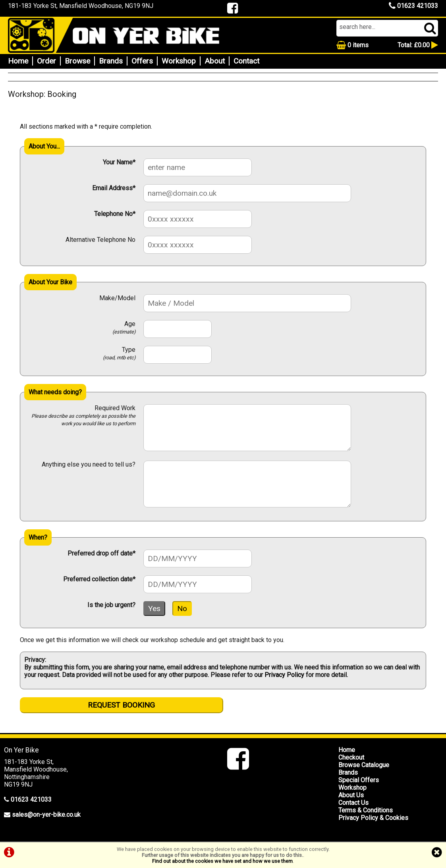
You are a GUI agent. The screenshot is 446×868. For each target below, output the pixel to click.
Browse (77, 61)
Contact (246, 61)
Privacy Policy (284, 675)
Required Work (83, 415)
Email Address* (114, 188)
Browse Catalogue (364, 765)
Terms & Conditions (366, 810)
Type (119, 353)
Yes (154, 609)
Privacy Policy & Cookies (373, 818)
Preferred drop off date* (101, 553)
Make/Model (117, 298)
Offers (142, 61)
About (215, 61)
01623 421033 (413, 6)
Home (18, 61)
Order (46, 61)
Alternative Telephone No (100, 240)
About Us (351, 795)
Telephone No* (115, 214)
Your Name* (119, 162)
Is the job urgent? (111, 605)
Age (124, 327)
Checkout (351, 757)
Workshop (179, 61)
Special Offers (359, 780)
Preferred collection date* (99, 579)
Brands (111, 61)
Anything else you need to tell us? (89, 464)
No (182, 609)
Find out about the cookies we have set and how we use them (222, 861)
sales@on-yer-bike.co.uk (46, 815)
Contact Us (353, 803)
